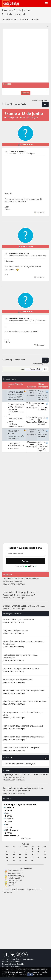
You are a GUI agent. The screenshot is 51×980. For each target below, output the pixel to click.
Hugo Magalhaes (42, 450)
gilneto (44, 701)
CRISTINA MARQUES (42, 398)
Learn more (38, 975)
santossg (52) (13, 883)
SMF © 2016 (16, 959)
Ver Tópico (26, 839)
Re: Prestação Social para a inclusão (19, 655)
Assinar (26, 561)
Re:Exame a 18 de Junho (19, 253)
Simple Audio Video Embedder (13, 964)
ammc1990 (24, 631)
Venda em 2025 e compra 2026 (17, 748)
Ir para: (22, 369)
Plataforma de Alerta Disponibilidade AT (21, 701)
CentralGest (20, 777)
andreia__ (44, 436)
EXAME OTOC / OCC (13, 439)
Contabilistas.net (28, 620)
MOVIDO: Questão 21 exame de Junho (16, 393)
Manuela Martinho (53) (16, 876)
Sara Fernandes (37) (15, 871)
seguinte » (44, 101)
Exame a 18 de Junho (17, 151)
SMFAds (5, 962)
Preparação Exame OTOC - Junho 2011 (16, 405)
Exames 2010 (19, 400)
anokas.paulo (27, 247)
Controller (20, 436)
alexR (33, 595)
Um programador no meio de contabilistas (22, 712)
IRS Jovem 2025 (10, 630)
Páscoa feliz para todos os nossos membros (23, 641)
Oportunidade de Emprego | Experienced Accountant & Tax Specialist (21, 594)
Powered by (26, 566)
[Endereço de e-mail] (26, 554)
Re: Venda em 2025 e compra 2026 (18, 690)
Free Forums (16, 962)
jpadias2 (40, 726)
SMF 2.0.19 (6, 959)
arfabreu (21, 446)
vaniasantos (12, 426)
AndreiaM (29, 680)
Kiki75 (37, 669)
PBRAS (44, 409)
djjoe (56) (11, 885)
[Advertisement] (26, 55)
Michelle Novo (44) (14, 878)
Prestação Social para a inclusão (18, 669)
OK (30, 975)
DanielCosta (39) (14, 873)
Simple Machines (28, 959)
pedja (43, 424)
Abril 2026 (26, 844)
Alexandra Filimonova (37, 606)
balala (20, 581)
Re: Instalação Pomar (12, 679)
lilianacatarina (27, 144)
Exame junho (13, 443)
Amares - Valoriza (11, 619)
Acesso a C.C (21, 426)
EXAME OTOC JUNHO (13, 432)
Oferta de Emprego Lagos (14, 606)
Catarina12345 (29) (15, 881)
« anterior (36, 101)
